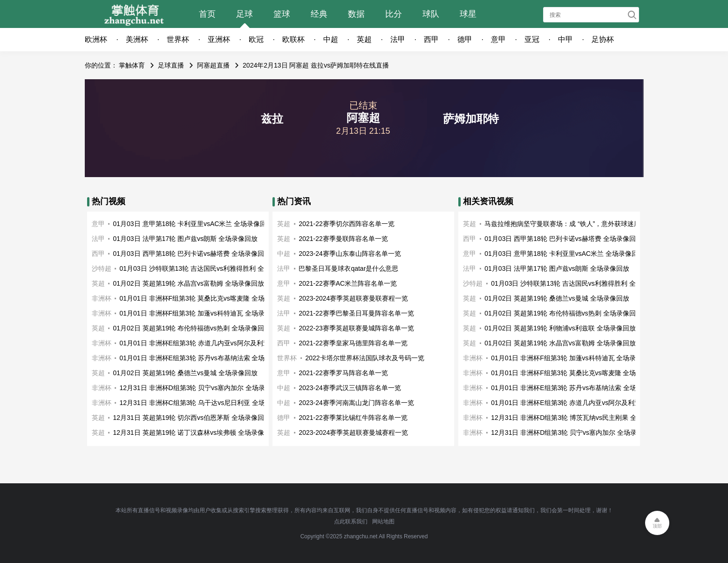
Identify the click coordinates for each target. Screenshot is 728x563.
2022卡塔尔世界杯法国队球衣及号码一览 (364, 358)
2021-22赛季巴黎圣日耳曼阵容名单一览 (356, 313)
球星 (468, 14)
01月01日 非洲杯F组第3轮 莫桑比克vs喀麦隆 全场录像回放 (205, 298)
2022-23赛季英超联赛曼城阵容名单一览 (356, 328)
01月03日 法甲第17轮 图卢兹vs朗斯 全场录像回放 (185, 239)
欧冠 (256, 39)
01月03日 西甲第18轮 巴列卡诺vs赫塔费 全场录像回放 (192, 254)
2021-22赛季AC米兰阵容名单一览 (348, 283)
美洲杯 (137, 39)
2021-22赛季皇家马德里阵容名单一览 (353, 343)
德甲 (465, 39)
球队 (431, 14)
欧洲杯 (96, 39)
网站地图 (383, 522)
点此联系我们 (351, 522)
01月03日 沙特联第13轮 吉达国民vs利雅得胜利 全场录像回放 (208, 268)
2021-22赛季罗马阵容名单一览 (343, 373)
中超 (331, 39)
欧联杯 (293, 39)
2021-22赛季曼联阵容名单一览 (343, 239)
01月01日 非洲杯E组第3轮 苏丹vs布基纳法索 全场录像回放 (205, 358)
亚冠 (532, 39)
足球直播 (171, 65)
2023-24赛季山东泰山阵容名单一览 (350, 254)
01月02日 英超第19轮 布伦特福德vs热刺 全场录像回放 (192, 328)
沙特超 (102, 268)
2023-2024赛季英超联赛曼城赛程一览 (353, 433)
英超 (364, 39)
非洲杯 (102, 298)
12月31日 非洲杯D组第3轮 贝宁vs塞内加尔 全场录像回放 (202, 388)
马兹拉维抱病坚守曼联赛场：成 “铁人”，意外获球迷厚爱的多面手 (579, 224)
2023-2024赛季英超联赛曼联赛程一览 (353, 298)
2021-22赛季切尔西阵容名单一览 (346, 224)
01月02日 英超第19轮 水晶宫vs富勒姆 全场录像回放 (189, 283)
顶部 (657, 526)
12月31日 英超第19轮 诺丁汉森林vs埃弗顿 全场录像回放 (195, 433)
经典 (319, 14)
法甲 (398, 39)
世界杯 (178, 39)
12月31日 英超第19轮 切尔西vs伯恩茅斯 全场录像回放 (192, 418)
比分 (394, 14)
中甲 (565, 39)
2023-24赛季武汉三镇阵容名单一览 (350, 388)
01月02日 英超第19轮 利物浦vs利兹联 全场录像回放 (560, 328)
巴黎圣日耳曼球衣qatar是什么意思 (348, 268)
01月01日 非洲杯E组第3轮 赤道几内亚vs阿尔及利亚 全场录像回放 (215, 343)
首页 (207, 14)
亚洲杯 (219, 39)
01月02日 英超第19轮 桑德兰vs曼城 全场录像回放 (185, 373)
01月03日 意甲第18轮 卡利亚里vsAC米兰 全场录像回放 (193, 224)
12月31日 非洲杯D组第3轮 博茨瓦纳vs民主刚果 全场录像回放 (580, 418)
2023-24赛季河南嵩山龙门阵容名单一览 (356, 403)
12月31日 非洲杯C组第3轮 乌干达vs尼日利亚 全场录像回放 (206, 403)
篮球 (282, 14)
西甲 (431, 39)
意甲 (498, 39)
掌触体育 (132, 65)
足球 (245, 14)
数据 (356, 14)
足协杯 (603, 39)
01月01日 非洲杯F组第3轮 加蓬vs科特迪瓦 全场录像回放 (202, 313)
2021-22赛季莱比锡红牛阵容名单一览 (353, 418)
